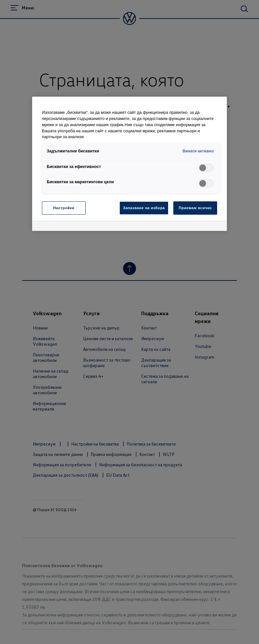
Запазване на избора (144, 208)
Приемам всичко (195, 208)
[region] (129, 164)
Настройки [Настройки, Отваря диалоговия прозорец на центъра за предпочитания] (64, 208)
